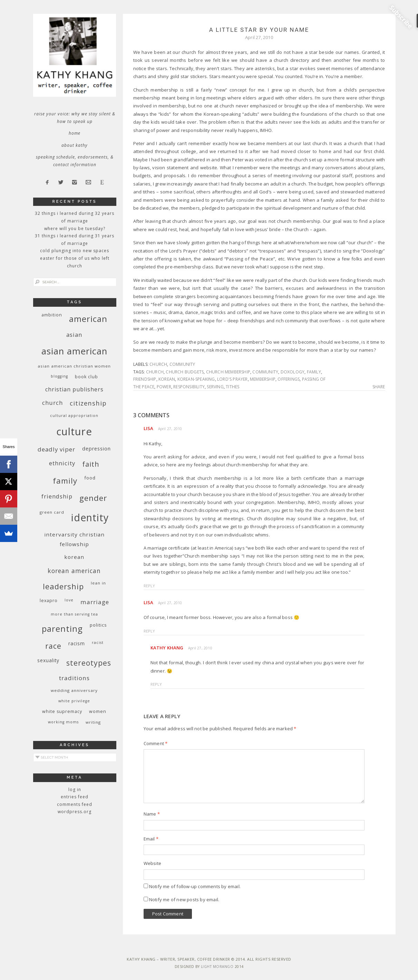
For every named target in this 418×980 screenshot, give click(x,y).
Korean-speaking (196, 379)
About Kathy (75, 145)
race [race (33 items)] (53, 646)
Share (379, 387)
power (164, 387)
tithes (232, 387)
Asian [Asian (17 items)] (74, 335)
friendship (145, 379)
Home (75, 133)
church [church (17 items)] (52, 403)
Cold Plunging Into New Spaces (75, 251)
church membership (228, 372)
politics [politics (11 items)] (98, 625)
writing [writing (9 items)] (93, 722)
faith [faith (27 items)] (91, 464)
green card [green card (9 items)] (52, 512)
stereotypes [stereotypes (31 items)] (89, 663)
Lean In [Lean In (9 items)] (98, 583)
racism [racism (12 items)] (77, 643)
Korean (167, 379)
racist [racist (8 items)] (98, 643)
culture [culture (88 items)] (74, 431)
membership (263, 379)
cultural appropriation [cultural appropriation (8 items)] (74, 416)
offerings (289, 379)
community (182, 364)
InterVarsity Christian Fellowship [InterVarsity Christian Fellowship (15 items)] (74, 539)
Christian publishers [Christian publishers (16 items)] (74, 389)
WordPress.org (75, 812)
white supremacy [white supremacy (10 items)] (62, 711)
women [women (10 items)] (98, 711)
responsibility (189, 387)
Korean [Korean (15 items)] (74, 557)
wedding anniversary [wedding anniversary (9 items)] (74, 690)
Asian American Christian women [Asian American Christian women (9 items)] (74, 366)
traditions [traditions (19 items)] (74, 678)
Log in (75, 789)
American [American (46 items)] (88, 319)
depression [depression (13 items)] (96, 449)
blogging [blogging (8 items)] (59, 376)
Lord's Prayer (232, 379)
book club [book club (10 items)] (86, 377)
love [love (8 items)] (69, 600)
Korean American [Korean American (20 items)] (74, 571)
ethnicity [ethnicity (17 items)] (62, 463)
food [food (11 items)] (90, 478)
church (158, 364)
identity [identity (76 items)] (90, 517)
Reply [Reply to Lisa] (149, 586)
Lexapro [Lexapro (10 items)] (49, 601)
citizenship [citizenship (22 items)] (88, 403)
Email (151, 839)
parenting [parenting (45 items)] (62, 629)
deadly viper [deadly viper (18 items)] (56, 449)
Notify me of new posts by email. (184, 900)
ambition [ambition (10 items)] (52, 315)
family (314, 372)
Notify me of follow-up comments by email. (195, 886)
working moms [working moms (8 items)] (63, 722)
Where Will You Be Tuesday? (75, 229)
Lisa (149, 428)
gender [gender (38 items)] (93, 498)
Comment (156, 743)
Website (152, 863)
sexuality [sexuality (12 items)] (48, 660)
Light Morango (217, 967)
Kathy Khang (167, 648)
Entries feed (75, 797)
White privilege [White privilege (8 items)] (74, 701)
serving (215, 387)
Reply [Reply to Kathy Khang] (156, 684)
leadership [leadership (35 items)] (63, 586)
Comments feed (75, 804)
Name (152, 814)
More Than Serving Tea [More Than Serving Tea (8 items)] (74, 614)
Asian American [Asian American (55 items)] (74, 351)
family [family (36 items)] (65, 481)
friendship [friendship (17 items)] (57, 496)
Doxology (293, 372)
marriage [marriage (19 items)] (95, 602)
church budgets (185, 372)
